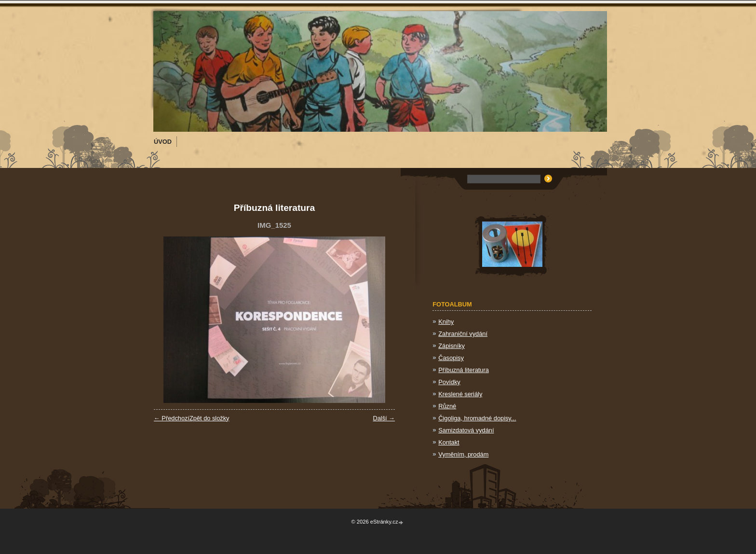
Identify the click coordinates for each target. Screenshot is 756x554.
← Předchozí (172, 418)
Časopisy (451, 358)
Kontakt (449, 442)
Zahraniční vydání (463, 334)
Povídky (449, 382)
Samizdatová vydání (466, 430)
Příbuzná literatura (464, 370)
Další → (384, 418)
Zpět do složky (209, 418)
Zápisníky (452, 346)
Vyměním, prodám (463, 454)
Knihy (446, 322)
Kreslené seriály (460, 394)
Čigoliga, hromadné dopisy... (477, 418)
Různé (447, 406)
